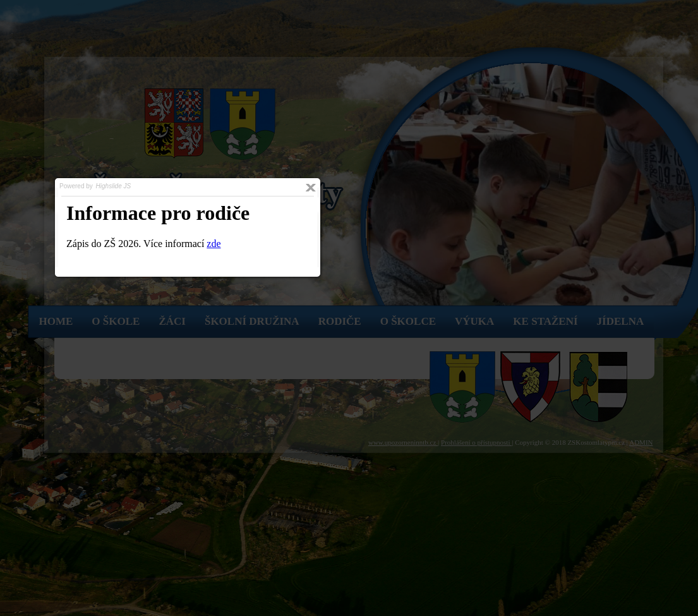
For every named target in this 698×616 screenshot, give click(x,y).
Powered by (96, 186)
